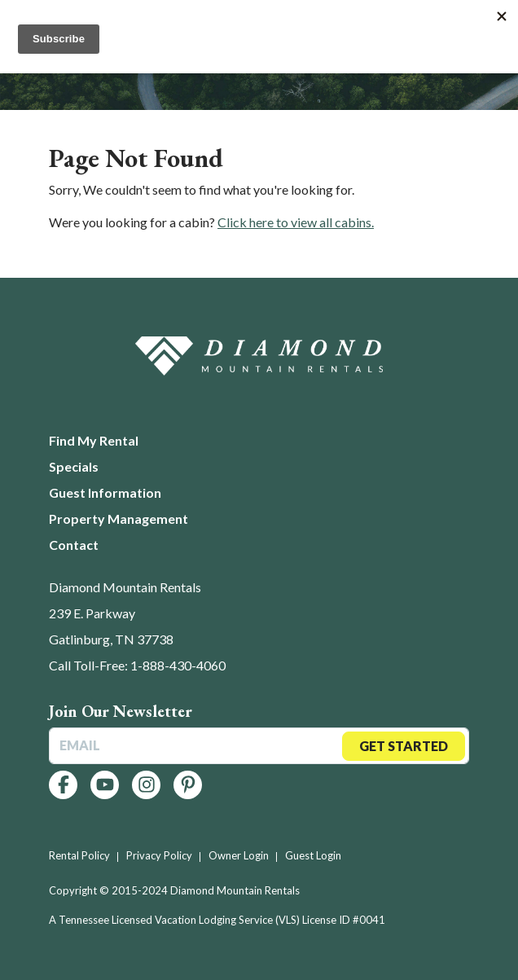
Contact (74, 545)
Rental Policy (79, 855)
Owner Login (239, 855)
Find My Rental (94, 440)
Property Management (119, 519)
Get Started (404, 746)
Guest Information (105, 492)
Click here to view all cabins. (296, 222)
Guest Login (313, 855)
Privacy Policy (159, 855)
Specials (74, 466)
